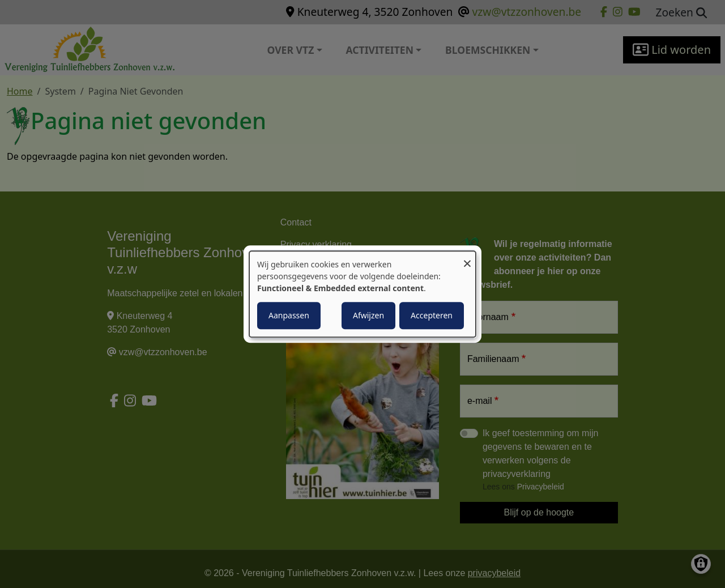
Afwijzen (368, 315)
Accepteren (432, 315)
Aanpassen (289, 315)
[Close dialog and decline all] (467, 258)
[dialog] (362, 294)
